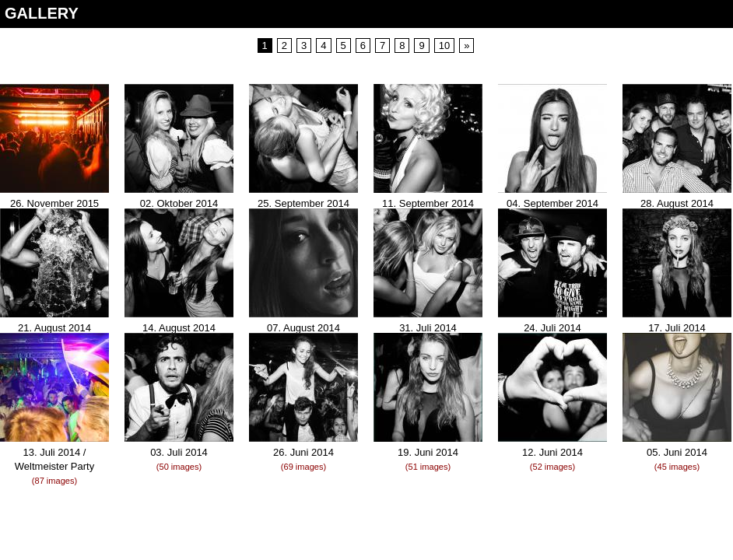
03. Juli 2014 (179, 452)
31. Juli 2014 (428, 328)
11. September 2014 (428, 203)
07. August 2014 (303, 328)
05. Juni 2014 (677, 452)
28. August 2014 (677, 203)
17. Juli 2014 (677, 328)
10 (444, 45)
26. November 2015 (54, 203)
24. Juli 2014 (552, 328)
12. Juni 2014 (552, 452)
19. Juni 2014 (428, 452)
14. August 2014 (179, 328)
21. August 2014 (54, 328)
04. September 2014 (552, 203)
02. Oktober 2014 (179, 203)
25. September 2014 (303, 203)
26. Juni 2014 (303, 452)
